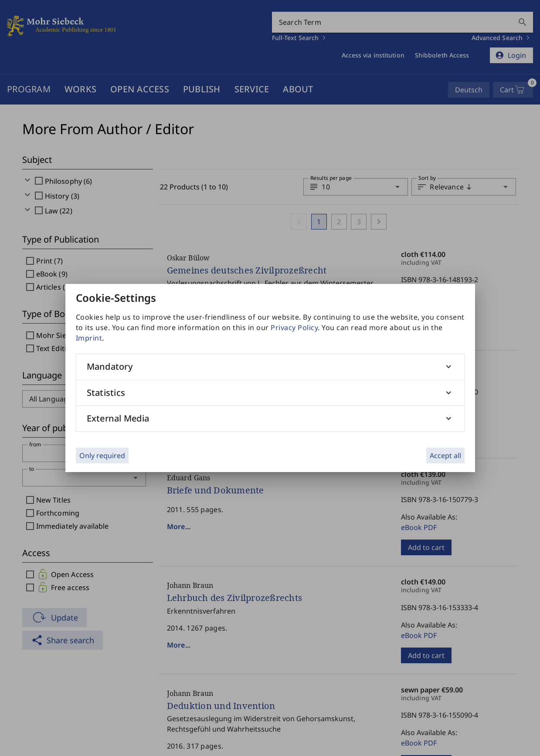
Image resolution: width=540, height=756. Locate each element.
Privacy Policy (294, 327)
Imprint (89, 338)
